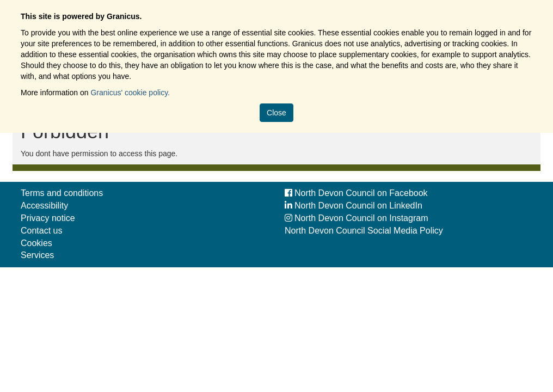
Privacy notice (48, 218)
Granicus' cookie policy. (130, 93)
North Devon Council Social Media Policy (364, 231)
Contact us (41, 231)
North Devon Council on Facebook (356, 193)
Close (276, 113)
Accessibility (44, 206)
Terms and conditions (62, 193)
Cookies (36, 243)
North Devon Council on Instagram (356, 218)
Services (37, 255)
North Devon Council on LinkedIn (354, 206)
